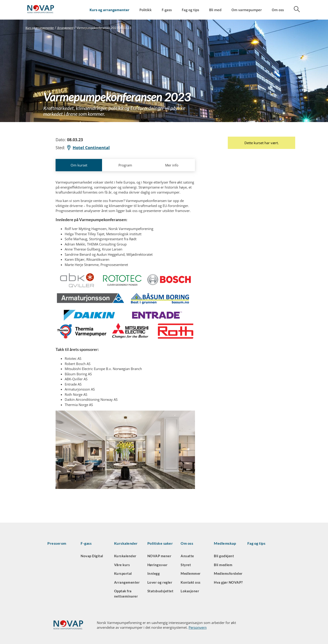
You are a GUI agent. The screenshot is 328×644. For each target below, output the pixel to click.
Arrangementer (127, 582)
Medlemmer (191, 573)
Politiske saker (160, 543)
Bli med (215, 10)
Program (125, 165)
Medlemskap (225, 543)
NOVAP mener (159, 556)
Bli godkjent (224, 556)
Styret (186, 565)
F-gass (167, 10)
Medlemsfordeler (228, 573)
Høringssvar (158, 565)
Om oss (278, 10)
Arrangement (65, 28)
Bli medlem (223, 565)
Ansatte (187, 556)
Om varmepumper (247, 10)
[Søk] (294, 11)
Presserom (57, 543)
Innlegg (154, 573)
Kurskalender (126, 543)
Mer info (172, 165)
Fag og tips (190, 10)
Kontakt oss (191, 582)
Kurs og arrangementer (109, 10)
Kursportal (123, 573)
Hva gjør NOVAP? (228, 582)
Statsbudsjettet (160, 591)
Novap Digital (92, 556)
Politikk (146, 10)
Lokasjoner (190, 591)
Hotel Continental (88, 148)
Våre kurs (122, 565)
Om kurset (79, 165)
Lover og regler (160, 582)
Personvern (198, 627)
